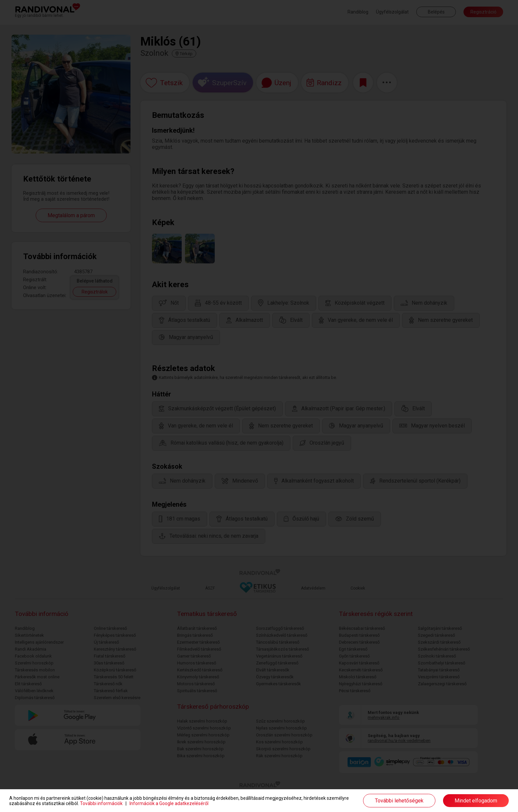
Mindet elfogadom (476, 801)
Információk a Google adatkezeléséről (169, 803)
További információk (101, 803)
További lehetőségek (399, 801)
